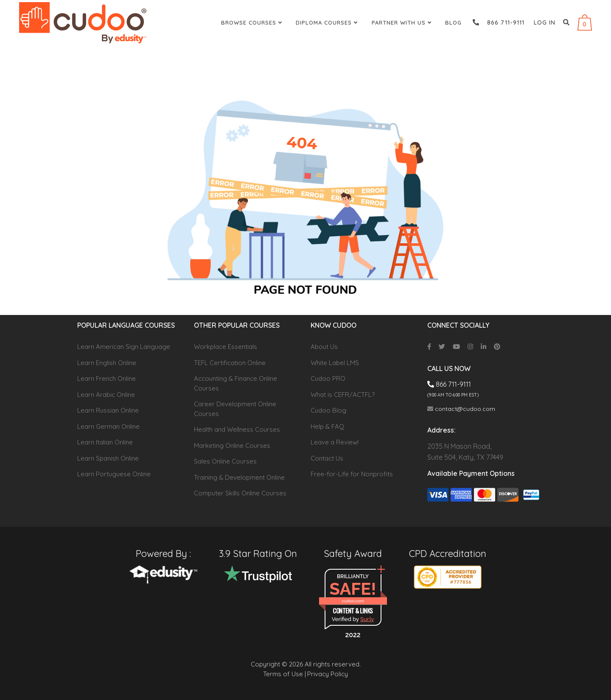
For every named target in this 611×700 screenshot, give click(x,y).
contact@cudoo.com (461, 409)
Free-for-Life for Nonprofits (352, 474)
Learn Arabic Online (106, 395)
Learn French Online (107, 378)
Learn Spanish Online (108, 458)
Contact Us (327, 458)
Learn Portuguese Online (114, 474)
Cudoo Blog (328, 410)
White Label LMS (335, 363)
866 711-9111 (499, 22)
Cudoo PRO (328, 378)
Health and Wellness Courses (237, 429)
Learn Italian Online (105, 442)
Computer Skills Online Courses (240, 493)
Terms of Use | (284, 674)
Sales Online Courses (225, 461)
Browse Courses (253, 22)
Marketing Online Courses (232, 446)
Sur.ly (367, 619)
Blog (453, 22)
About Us (324, 347)
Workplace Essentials (226, 347)
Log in (545, 22)
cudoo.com (353, 601)
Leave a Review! (335, 442)
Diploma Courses (328, 22)
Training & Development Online (239, 477)
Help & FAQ (327, 426)
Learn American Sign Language (124, 347)
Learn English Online (107, 363)
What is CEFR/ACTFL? (343, 395)
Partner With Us (403, 22)
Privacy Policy (328, 674)
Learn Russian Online (108, 410)
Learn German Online (108, 426)
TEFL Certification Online (230, 363)
